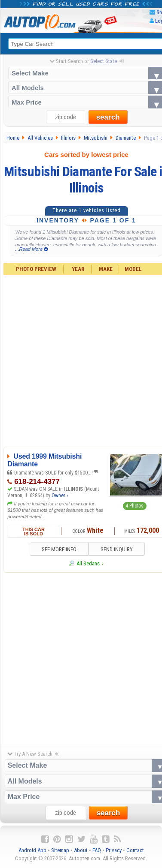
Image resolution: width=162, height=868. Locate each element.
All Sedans (88, 563)
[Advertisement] (81, 657)
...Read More (31, 249)
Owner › (60, 496)
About (81, 850)
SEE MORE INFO (59, 549)
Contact (135, 850)
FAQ (97, 850)
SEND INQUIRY (117, 549)
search (108, 117)
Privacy (114, 850)
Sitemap (60, 850)
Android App (32, 850)
